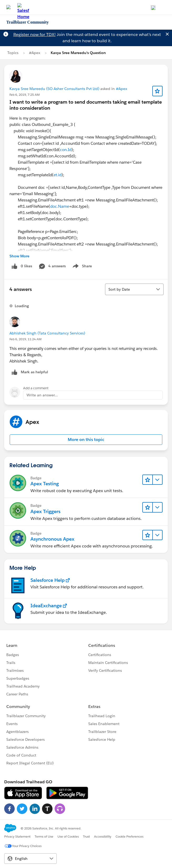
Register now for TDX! (35, 34)
